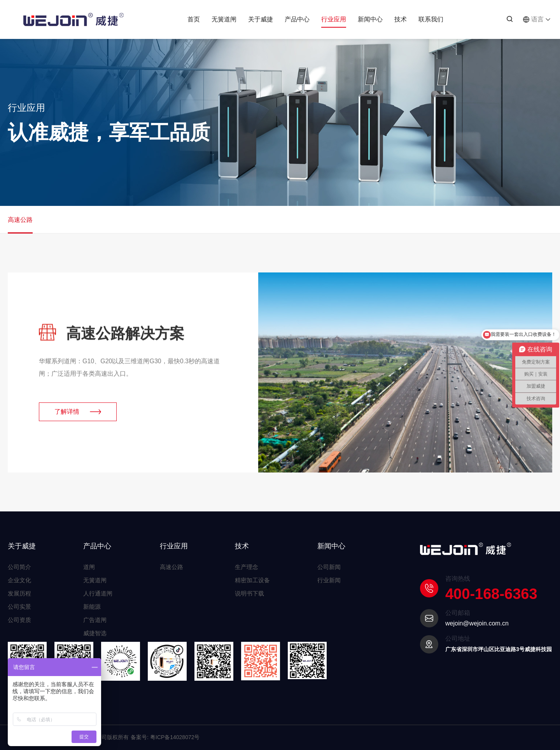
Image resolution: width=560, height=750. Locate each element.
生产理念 (247, 567)
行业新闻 (329, 580)
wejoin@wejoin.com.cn (477, 623)
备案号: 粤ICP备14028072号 (165, 737)
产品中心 (297, 19)
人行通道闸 (98, 593)
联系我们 (431, 19)
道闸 (89, 567)
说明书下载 (249, 593)
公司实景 (19, 607)
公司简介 (19, 567)
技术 (401, 19)
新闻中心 (370, 19)
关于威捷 (261, 19)
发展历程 (19, 593)
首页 (194, 19)
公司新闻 (329, 567)
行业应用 (334, 22)
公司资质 (19, 620)
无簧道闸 (224, 19)
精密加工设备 (252, 580)
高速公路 (20, 225)
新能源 (92, 607)
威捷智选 (95, 633)
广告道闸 (95, 620)
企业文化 (19, 580)
